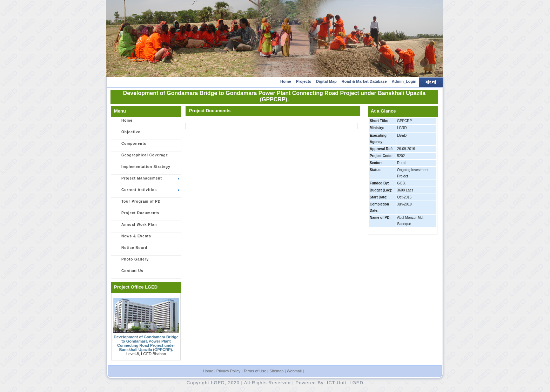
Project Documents (136, 215)
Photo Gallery (131, 262)
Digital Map (326, 81)
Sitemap (276, 371)
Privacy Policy (228, 371)
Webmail (294, 371)
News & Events (132, 238)
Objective (127, 134)
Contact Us (129, 273)
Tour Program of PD (137, 204)
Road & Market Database (364, 81)
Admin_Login (404, 81)
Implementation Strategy (142, 169)
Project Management (146, 181)
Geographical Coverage (141, 157)
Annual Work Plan (135, 227)
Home (286, 81)
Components (130, 146)
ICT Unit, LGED (345, 383)
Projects (304, 81)
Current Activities (146, 192)
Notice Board (130, 250)
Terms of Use (255, 371)
